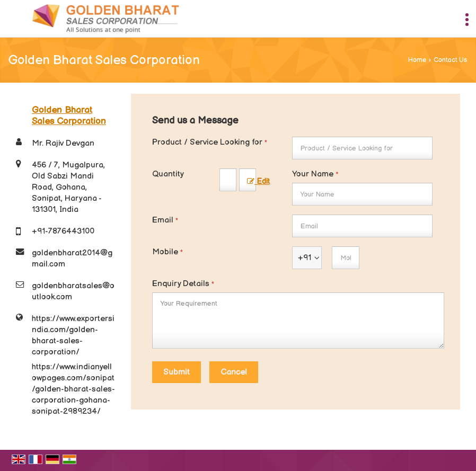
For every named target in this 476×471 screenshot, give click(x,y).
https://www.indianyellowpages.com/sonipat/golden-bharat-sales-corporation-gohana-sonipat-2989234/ (73, 389)
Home (417, 60)
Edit (258, 182)
